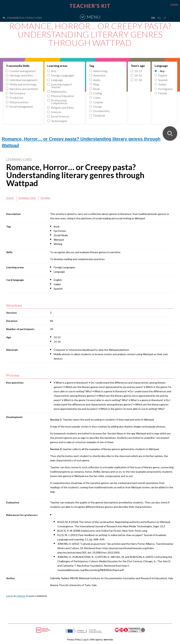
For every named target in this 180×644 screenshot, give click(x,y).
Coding (98, 93)
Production (16, 98)
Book (96, 89)
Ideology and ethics (21, 75)
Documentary (102, 111)
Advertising (100, 71)
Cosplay (98, 102)
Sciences (56, 112)
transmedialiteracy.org (24, 18)
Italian (162, 84)
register (21, 596)
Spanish (163, 80)
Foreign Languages (63, 75)
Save (10, 198)
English (163, 75)
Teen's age (138, 66)
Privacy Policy (74, 640)
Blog (96, 84)
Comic (97, 98)
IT (165, 18)
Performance (17, 93)
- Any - (162, 71)
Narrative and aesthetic (24, 89)
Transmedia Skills (18, 66)
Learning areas (57, 66)
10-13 (138, 71)
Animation (99, 75)
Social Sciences (60, 116)
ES (159, 18)
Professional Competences (59, 102)
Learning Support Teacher (61, 86)
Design (98, 107)
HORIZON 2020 (93, 632)
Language (57, 80)
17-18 (138, 80)
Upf (44, 630)
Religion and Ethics (63, 108)
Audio (97, 80)
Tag (91, 66)
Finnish (163, 93)
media (108, 640)
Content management (23, 71)
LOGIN (174, 5)
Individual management (23, 80)
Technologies (59, 121)
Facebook (99, 116)
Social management (21, 107)
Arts (54, 71)
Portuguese (165, 89)
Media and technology (23, 84)
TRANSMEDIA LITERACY (134, 632)
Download (27, 198)
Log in (10, 596)
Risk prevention (19, 102)
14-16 (138, 75)
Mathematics (59, 92)
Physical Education (62, 96)
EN (153, 18)
